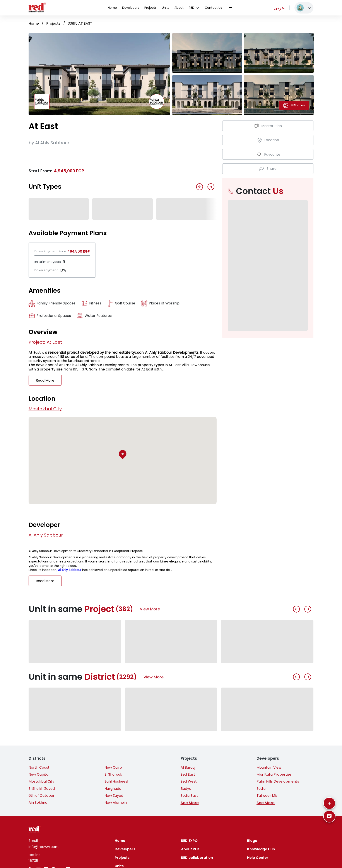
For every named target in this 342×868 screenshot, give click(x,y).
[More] (329, 803)
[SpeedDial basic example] (329, 816)
